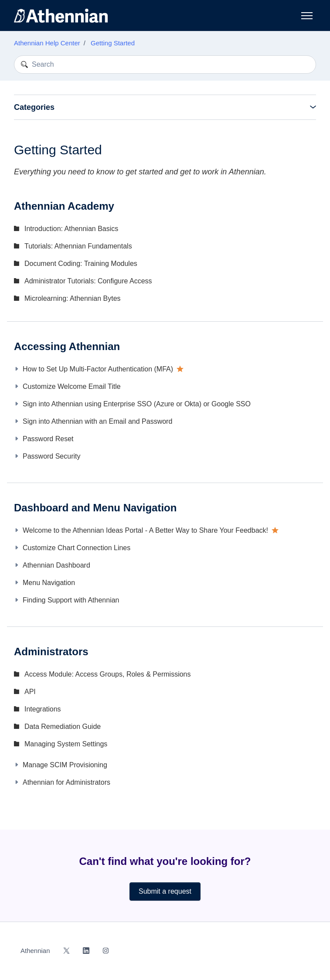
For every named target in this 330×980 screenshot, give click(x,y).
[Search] (165, 65)
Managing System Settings (66, 744)
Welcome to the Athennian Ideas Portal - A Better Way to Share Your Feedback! (145, 530)
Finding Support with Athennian (71, 600)
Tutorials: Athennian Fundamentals (78, 246)
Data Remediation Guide (63, 726)
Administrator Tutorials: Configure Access (88, 281)
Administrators (51, 652)
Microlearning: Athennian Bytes (73, 298)
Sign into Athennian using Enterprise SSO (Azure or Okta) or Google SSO (137, 404)
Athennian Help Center (47, 43)
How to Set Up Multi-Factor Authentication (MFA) (98, 369)
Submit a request (165, 891)
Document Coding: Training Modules (81, 264)
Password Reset (48, 439)
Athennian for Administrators (66, 782)
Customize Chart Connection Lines (77, 548)
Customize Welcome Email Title (72, 386)
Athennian (35, 951)
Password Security (52, 456)
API (30, 692)
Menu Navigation (49, 583)
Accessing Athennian (67, 346)
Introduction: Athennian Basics (71, 229)
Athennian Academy (64, 206)
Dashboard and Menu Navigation (95, 508)
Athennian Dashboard (56, 565)
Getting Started (113, 43)
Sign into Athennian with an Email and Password (97, 421)
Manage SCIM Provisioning (65, 765)
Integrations (43, 709)
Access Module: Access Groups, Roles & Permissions (107, 674)
